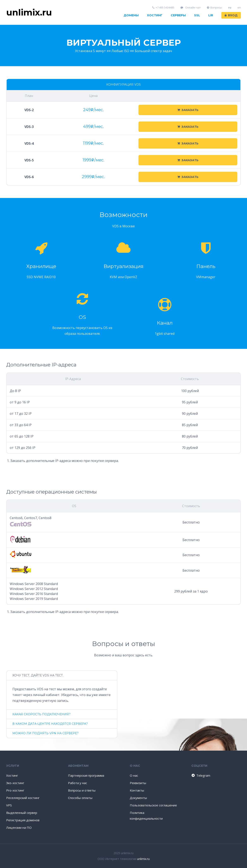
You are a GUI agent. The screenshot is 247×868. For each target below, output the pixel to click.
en (239, 8)
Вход (231, 15)
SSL (197, 15)
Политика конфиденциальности (146, 816)
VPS (9, 805)
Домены (131, 15)
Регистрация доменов (23, 820)
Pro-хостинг (15, 790)
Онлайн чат (191, 8)
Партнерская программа (86, 775)
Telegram (201, 775)
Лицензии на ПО (19, 827)
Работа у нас (78, 783)
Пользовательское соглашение (153, 805)
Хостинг (155, 15)
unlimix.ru (143, 859)
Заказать (188, 110)
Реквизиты (138, 783)
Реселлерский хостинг (23, 798)
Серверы (178, 15)
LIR (211, 15)
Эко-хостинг (15, 783)
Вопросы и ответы (82, 790)
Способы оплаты (80, 798)
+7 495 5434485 (163, 8)
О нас (134, 775)
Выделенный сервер (22, 813)
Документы (138, 798)
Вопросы (215, 8)
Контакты (137, 790)
